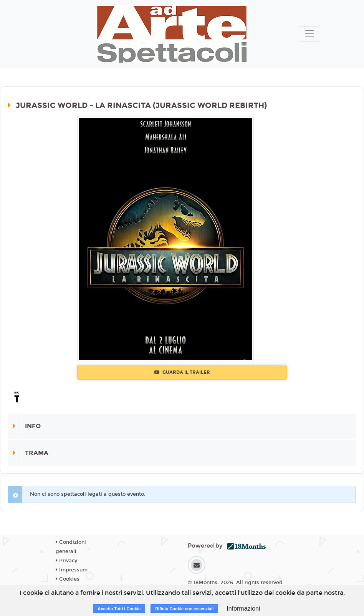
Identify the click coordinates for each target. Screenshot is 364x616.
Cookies (68, 579)
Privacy (66, 561)
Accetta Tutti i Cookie (119, 609)
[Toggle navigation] (309, 34)
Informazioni (243, 609)
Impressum (72, 570)
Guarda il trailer (182, 372)
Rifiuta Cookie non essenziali (184, 609)
